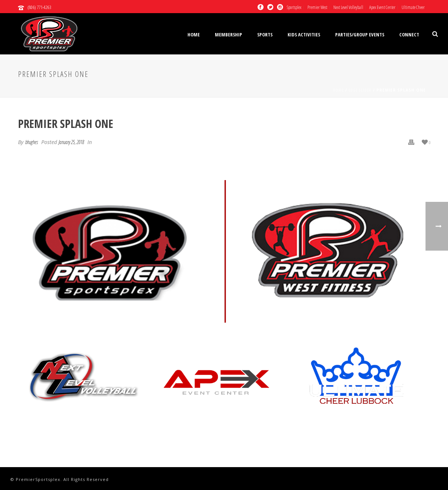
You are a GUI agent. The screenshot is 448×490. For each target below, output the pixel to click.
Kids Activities (304, 35)
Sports (265, 35)
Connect (409, 35)
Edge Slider (360, 90)
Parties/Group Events (360, 35)
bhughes (31, 142)
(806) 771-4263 (39, 7)
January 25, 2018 (71, 142)
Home (194, 35)
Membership (228, 35)
